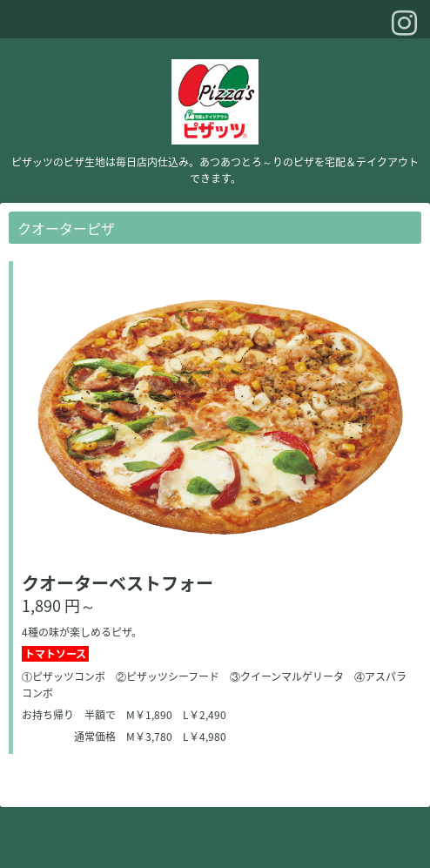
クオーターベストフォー (118, 583)
